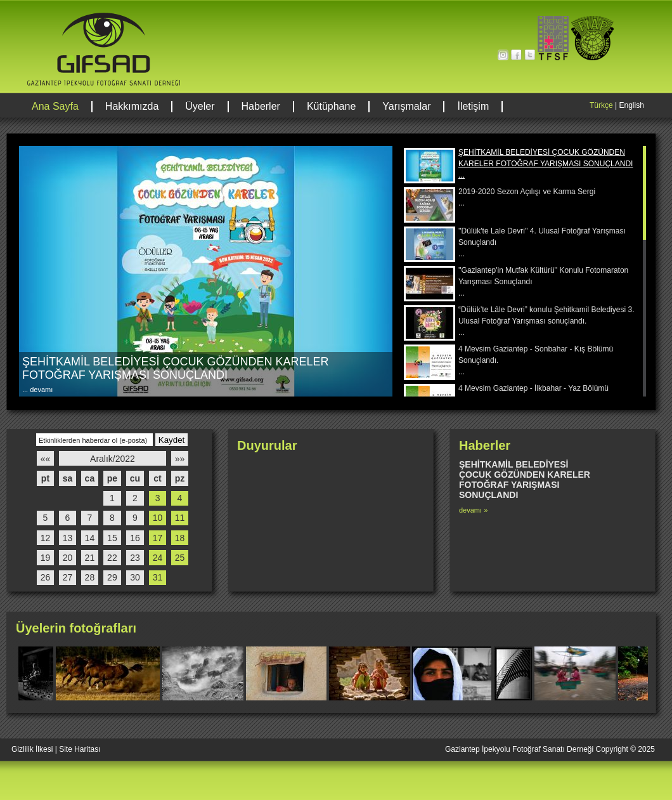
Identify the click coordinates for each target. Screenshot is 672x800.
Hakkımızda (132, 106)
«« (46, 459)
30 (135, 577)
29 (112, 577)
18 (180, 538)
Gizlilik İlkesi (32, 749)
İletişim (473, 106)
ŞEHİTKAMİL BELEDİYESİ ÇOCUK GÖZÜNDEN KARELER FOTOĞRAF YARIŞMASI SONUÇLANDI (175, 368)
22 (112, 558)
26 (46, 577)
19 (46, 558)
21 (90, 558)
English (631, 105)
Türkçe (601, 105)
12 (46, 538)
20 (68, 558)
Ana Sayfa (55, 106)
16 (135, 538)
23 (135, 558)
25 (180, 558)
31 (158, 577)
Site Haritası (80, 749)
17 (158, 538)
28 (90, 577)
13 (68, 538)
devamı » (473, 510)
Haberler (261, 106)
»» (180, 459)
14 (90, 538)
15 (112, 538)
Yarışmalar (406, 106)
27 (68, 577)
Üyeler (200, 106)
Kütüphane (331, 106)
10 (158, 518)
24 (158, 558)
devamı (40, 390)
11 (180, 518)
